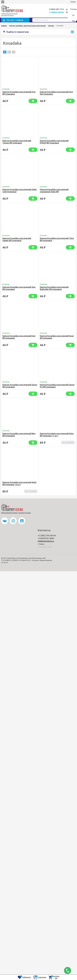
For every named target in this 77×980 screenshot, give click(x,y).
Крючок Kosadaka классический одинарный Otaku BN (54, 191)
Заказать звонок (57, 12)
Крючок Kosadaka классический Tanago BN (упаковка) (17, 142)
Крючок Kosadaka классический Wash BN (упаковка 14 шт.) (19, 483)
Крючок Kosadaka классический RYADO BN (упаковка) (54, 142)
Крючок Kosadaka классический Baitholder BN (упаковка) (54, 288)
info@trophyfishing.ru (46, 541)
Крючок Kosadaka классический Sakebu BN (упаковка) (17, 239)
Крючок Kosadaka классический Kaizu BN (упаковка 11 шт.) (57, 435)
